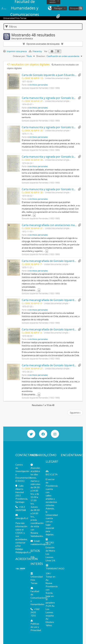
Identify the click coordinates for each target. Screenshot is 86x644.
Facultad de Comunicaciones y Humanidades (39, 598)
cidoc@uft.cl (22, 518)
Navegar (58, 8)
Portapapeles (58, 16)
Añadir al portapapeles (79, 75)
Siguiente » (75, 413)
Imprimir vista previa (15, 51)
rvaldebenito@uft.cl (41, 544)
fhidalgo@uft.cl (23, 552)
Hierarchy (36, 51)
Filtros (11, 27)
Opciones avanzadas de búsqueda (43, 44)
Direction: (41, 56)
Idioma (50, 8)
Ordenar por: (19, 56)
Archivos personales (39, 85)
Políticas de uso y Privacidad (36, 627)
